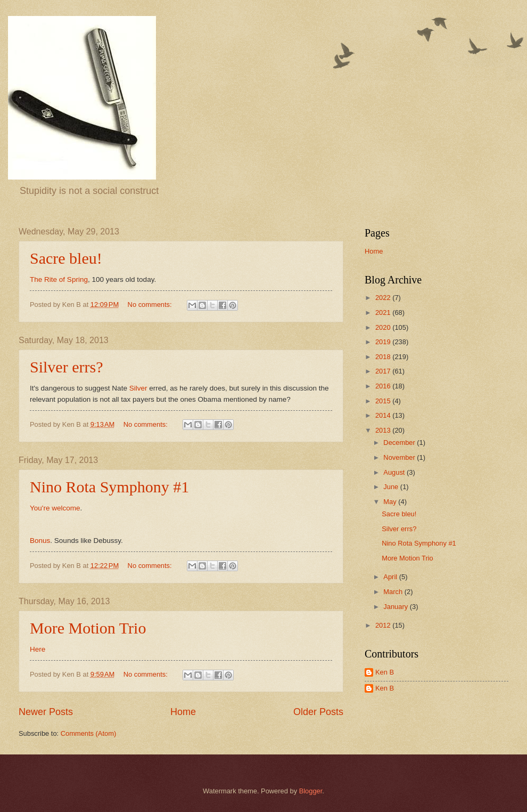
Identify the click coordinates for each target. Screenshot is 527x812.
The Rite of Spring (59, 279)
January (396, 607)
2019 (384, 342)
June (392, 487)
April (391, 577)
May (391, 502)
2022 (384, 298)
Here (38, 649)
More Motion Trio (88, 628)
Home (183, 712)
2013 (384, 430)
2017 (384, 371)
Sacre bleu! (66, 258)
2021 (384, 312)
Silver (138, 388)
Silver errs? (66, 367)
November (400, 457)
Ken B (385, 672)
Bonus (40, 541)
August (395, 472)
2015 (384, 401)
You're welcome (55, 508)
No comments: (151, 304)
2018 (384, 357)
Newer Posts (46, 712)
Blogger (311, 791)
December (400, 442)
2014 (384, 415)
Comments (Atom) (88, 733)
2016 (384, 386)
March (394, 592)
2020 (384, 327)
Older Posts (318, 712)
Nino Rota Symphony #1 (109, 487)
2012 (384, 625)
